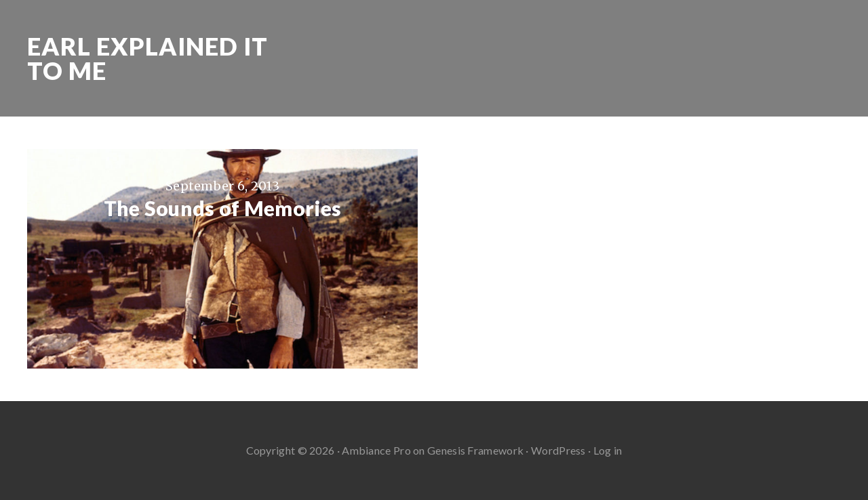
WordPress (558, 450)
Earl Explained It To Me (147, 58)
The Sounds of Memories (223, 208)
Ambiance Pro (376, 450)
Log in (608, 450)
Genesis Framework (475, 450)
